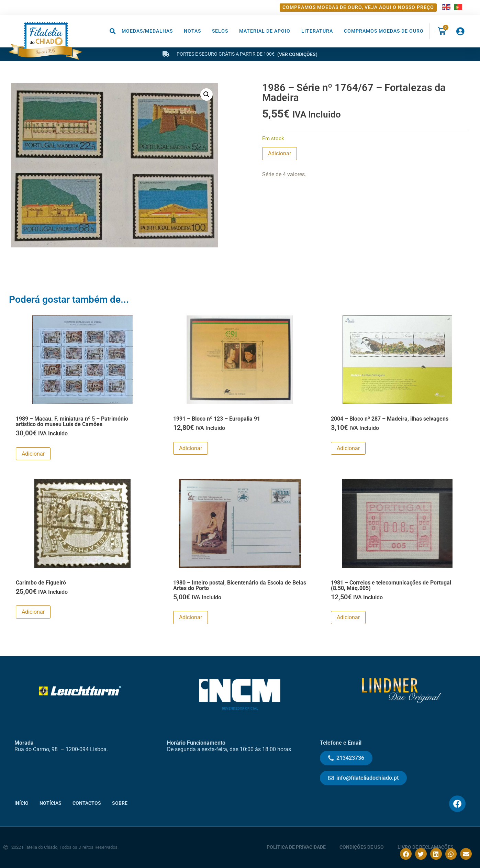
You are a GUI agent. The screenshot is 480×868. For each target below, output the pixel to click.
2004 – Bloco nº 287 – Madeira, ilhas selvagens (390, 419)
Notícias (51, 803)
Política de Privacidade (296, 847)
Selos (220, 31)
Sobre (120, 803)
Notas (192, 31)
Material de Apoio (265, 31)
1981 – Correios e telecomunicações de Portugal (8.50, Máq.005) (391, 585)
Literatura (317, 31)
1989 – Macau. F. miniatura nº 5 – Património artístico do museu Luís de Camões (72, 421)
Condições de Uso (362, 847)
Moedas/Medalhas (147, 31)
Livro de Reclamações (426, 847)
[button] (113, 31)
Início (21, 803)
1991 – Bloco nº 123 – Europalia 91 (217, 419)
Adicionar (280, 153)
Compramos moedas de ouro (384, 31)
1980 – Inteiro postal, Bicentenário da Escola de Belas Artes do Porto (240, 585)
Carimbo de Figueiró (41, 583)
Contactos (87, 803)
